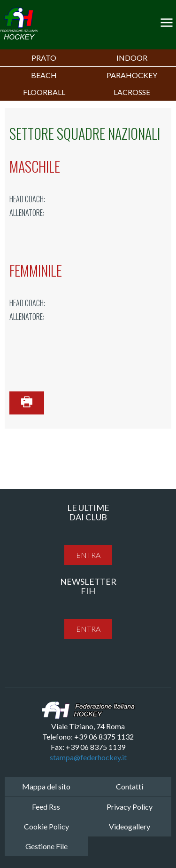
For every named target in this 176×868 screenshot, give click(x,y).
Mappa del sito (46, 786)
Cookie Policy (46, 826)
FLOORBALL (44, 92)
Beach (44, 75)
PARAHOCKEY (132, 75)
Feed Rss (46, 807)
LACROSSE (132, 92)
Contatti (130, 786)
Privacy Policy (130, 807)
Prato (44, 58)
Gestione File (46, 846)
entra (88, 555)
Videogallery (130, 826)
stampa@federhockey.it (88, 757)
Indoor (132, 58)
